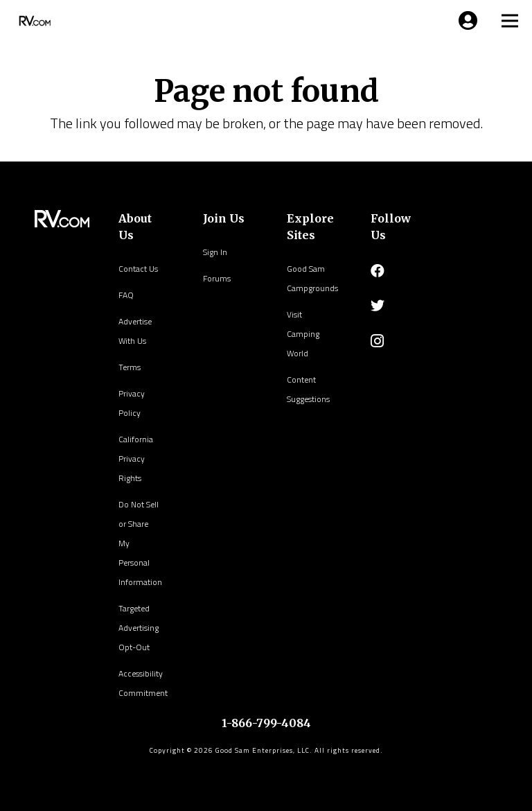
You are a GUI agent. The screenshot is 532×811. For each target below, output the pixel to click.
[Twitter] (378, 306)
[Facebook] (378, 271)
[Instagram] (377, 341)
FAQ (126, 295)
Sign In (215, 252)
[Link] (33, 21)
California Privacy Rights (136, 459)
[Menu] (465, 21)
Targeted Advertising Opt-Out (139, 628)
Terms (130, 367)
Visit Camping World (303, 334)
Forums (217, 278)
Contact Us (138, 269)
